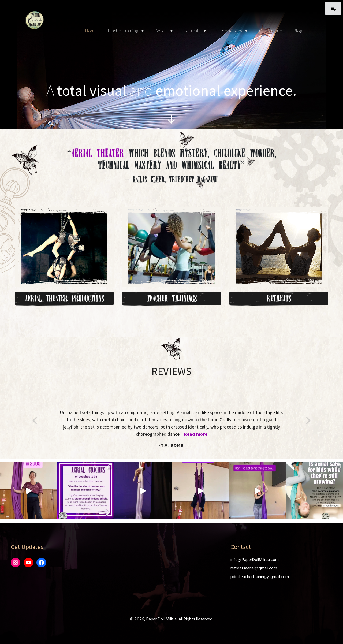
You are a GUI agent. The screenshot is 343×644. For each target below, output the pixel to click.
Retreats (196, 31)
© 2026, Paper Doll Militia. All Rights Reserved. (172, 619)
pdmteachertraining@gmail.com (260, 577)
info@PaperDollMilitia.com (255, 560)
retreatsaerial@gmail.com (254, 568)
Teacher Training (126, 31)
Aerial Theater (98, 153)
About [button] (165, 31)
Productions (233, 31)
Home (91, 31)
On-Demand (271, 31)
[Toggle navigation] (171, 5)
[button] (35, 420)
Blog (298, 31)
